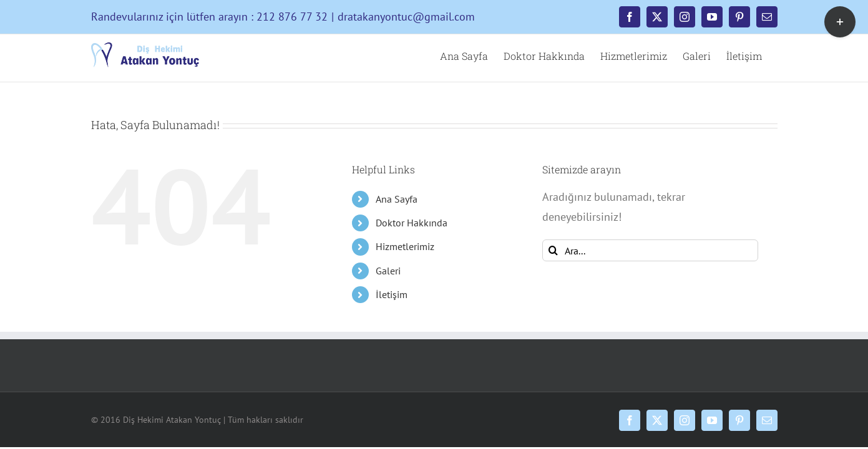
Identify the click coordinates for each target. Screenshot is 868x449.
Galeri (388, 271)
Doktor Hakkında (412, 223)
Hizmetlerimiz (405, 246)
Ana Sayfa (397, 199)
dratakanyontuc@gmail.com (406, 17)
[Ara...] (651, 250)
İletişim (392, 294)
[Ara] (553, 250)
